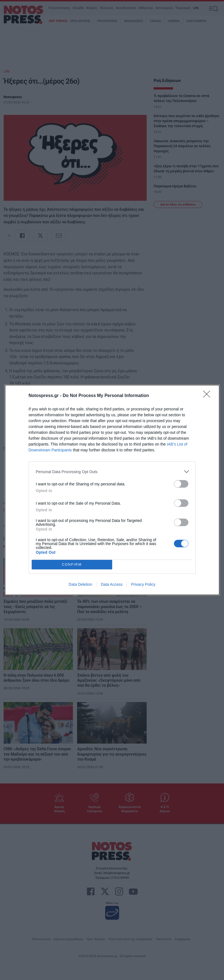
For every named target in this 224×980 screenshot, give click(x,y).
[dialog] (112, 490)
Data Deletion (81, 584)
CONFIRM (72, 565)
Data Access (112, 584)
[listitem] (112, 472)
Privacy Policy (143, 584)
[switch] (181, 484)
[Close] (208, 396)
